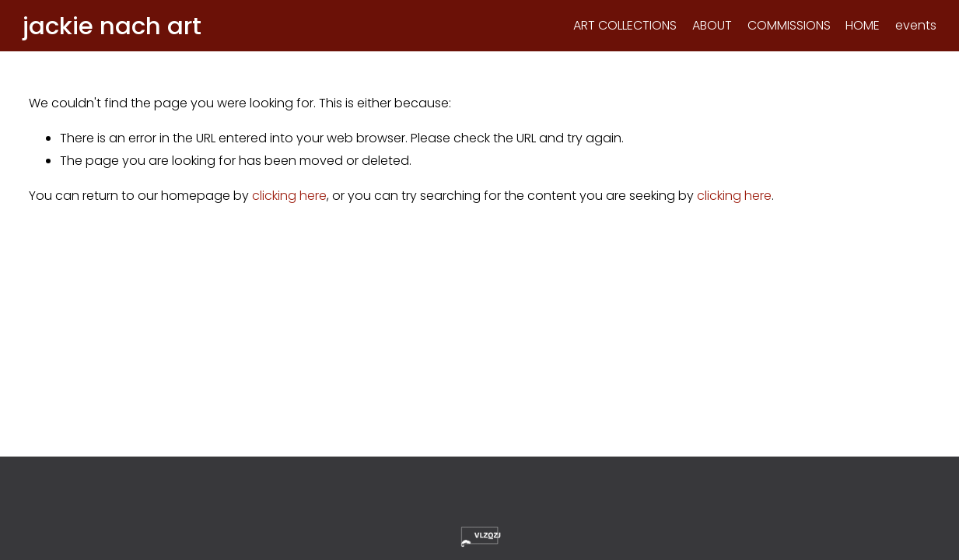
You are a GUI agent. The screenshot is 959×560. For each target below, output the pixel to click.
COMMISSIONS (783, 28)
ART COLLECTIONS (619, 28)
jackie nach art (118, 28)
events (910, 28)
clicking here (289, 200)
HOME (856, 28)
